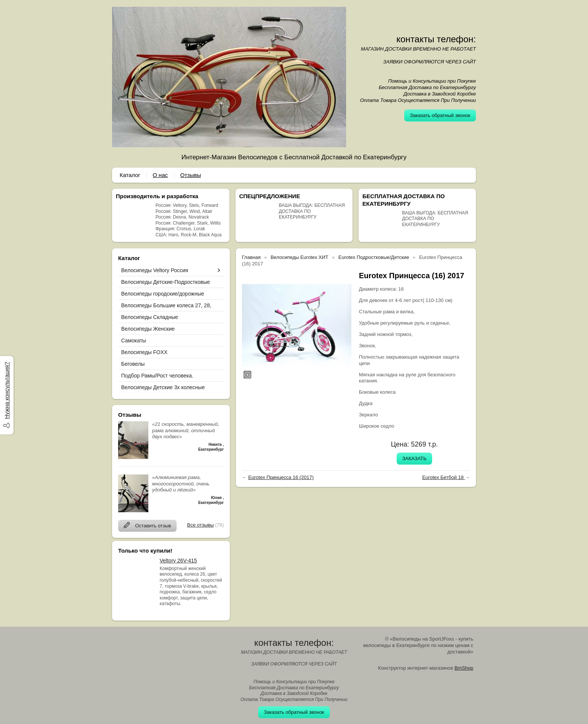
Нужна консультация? (7, 390)
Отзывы (191, 175)
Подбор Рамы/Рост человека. (157, 376)
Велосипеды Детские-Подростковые (165, 282)
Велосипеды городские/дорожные (163, 294)
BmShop (464, 668)
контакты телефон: (436, 39)
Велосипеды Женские (148, 329)
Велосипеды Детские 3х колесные (163, 387)
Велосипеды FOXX (144, 352)
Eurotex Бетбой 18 (444, 477)
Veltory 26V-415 (178, 561)
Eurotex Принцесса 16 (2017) (281, 477)
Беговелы (133, 364)
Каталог (130, 175)
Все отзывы (200, 525)
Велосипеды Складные (150, 317)
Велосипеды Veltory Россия (155, 270)
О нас (160, 175)
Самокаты (134, 340)
